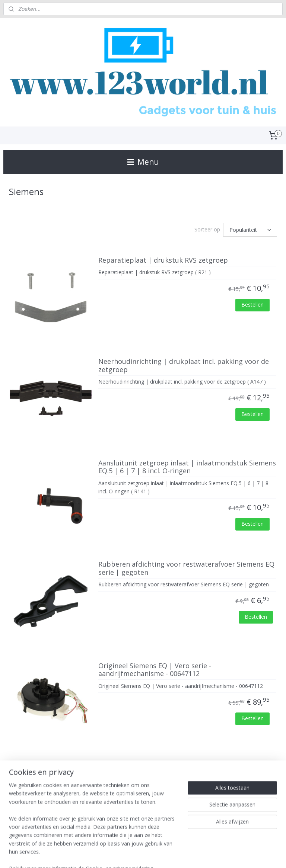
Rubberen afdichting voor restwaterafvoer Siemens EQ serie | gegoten (186, 568)
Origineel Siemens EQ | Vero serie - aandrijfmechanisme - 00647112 (155, 670)
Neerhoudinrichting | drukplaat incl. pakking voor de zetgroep (184, 366)
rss (134, 854)
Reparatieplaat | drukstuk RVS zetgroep (163, 260)
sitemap (118, 854)
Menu (143, 162)
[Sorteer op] (250, 230)
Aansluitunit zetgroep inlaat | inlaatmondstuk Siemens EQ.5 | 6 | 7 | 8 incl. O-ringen (187, 467)
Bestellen (252, 305)
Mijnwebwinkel (227, 854)
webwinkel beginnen (162, 854)
